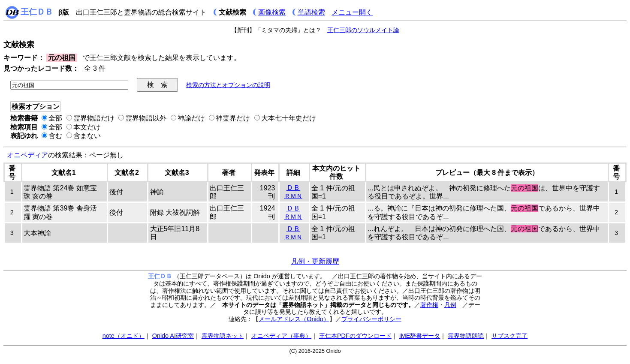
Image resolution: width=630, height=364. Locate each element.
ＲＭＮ (293, 196)
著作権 (429, 305)
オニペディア (27, 155)
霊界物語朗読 (466, 336)
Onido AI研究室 (173, 336)
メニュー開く (352, 12)
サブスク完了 (509, 336)
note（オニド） (124, 336)
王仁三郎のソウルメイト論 (363, 30)
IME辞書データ (420, 336)
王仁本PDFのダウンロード (355, 336)
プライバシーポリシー (371, 319)
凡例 (450, 305)
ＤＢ (293, 188)
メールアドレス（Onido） (294, 319)
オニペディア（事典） (281, 336)
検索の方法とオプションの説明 (228, 85)
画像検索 (272, 12)
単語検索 (311, 12)
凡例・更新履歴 (315, 261)
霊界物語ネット (223, 336)
